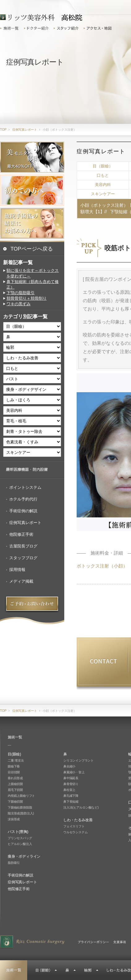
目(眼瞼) (14, 754)
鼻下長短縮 (71, 802)
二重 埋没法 (16, 760)
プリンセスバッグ (20, 838)
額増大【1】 (92, 212)
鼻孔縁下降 (71, 796)
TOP (3, 130)
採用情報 (17, 570)
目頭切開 (14, 772)
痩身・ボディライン (24, 856)
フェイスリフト (74, 826)
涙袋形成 (14, 819)
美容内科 (103, 185)
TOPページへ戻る (32, 249)
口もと (103, 175)
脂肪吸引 (14, 863)
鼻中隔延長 (71, 778)
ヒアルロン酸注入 (20, 844)
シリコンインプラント (78, 760)
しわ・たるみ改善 (78, 820)
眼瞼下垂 (14, 766)
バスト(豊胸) (18, 832)
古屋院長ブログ (23, 546)
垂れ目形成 (15, 778)
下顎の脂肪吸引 (21, 293)
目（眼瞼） (103, 166)
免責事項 (120, 942)
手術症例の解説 (23, 511)
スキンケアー (103, 194)
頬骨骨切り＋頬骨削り (27, 298)
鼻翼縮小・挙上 (74, 772)
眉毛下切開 (15, 790)
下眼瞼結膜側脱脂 (20, 807)
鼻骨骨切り (71, 784)
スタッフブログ (23, 558)
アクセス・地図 (99, 28)
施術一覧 (11, 28)
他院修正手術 (21, 534)
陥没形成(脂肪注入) (21, 813)
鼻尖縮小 (69, 766)
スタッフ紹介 (67, 28)
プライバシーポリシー (93, 942)
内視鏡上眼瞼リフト (21, 796)
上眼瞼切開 (15, 784)
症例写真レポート (25, 523)
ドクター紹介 (37, 28)
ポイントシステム (25, 487)
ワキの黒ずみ (19, 304)
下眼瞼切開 (15, 802)
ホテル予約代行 (23, 499)
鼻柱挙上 (69, 790)
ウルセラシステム (75, 832)
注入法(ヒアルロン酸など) (81, 807)
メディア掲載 (21, 581)
